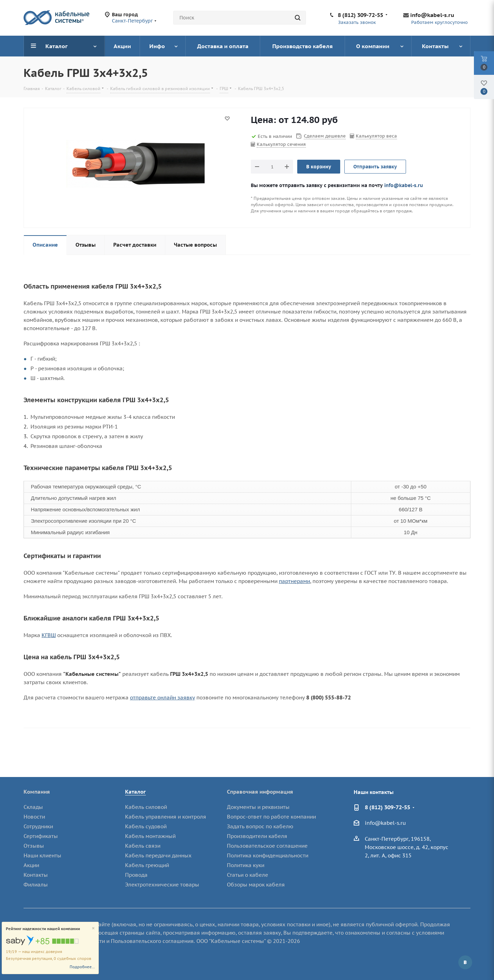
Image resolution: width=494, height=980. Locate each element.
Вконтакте (465, 962)
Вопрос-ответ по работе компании (271, 817)
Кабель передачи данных (158, 855)
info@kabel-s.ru (432, 15)
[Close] (93, 929)
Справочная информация (260, 792)
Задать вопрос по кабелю (260, 826)
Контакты (36, 875)
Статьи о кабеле (248, 875)
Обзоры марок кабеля (256, 885)
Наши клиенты (42, 855)
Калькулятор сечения (281, 144)
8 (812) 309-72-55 (360, 15)
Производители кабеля (257, 836)
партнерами (294, 581)
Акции (31, 865)
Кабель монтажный (150, 836)
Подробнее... (82, 967)
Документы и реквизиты (258, 807)
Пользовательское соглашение (267, 846)
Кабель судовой (146, 826)
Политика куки (246, 865)
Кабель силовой (146, 807)
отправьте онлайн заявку (162, 698)
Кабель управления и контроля (166, 817)
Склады (33, 807)
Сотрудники (38, 826)
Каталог (135, 792)
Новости (34, 817)
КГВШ (49, 635)
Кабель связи (143, 846)
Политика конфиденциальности (268, 855)
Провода (136, 875)
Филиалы (36, 885)
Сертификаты (41, 836)
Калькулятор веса (376, 136)
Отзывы (34, 846)
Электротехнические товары (162, 885)
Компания (37, 792)
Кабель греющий (147, 865)
